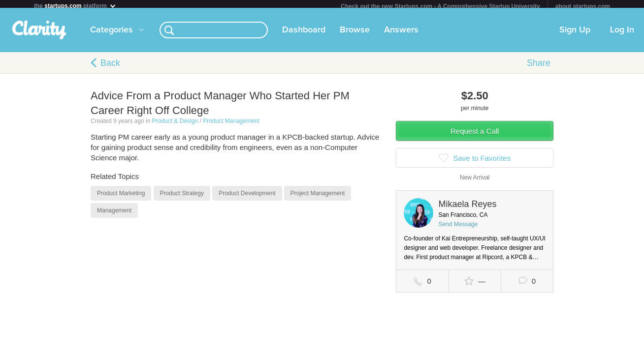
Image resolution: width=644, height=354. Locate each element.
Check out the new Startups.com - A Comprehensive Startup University (440, 6)
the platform (75, 6)
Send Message (458, 228)
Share (539, 67)
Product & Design (175, 125)
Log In (622, 34)
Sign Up (575, 34)
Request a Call (475, 135)
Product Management (231, 125)
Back (110, 67)
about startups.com (583, 6)
